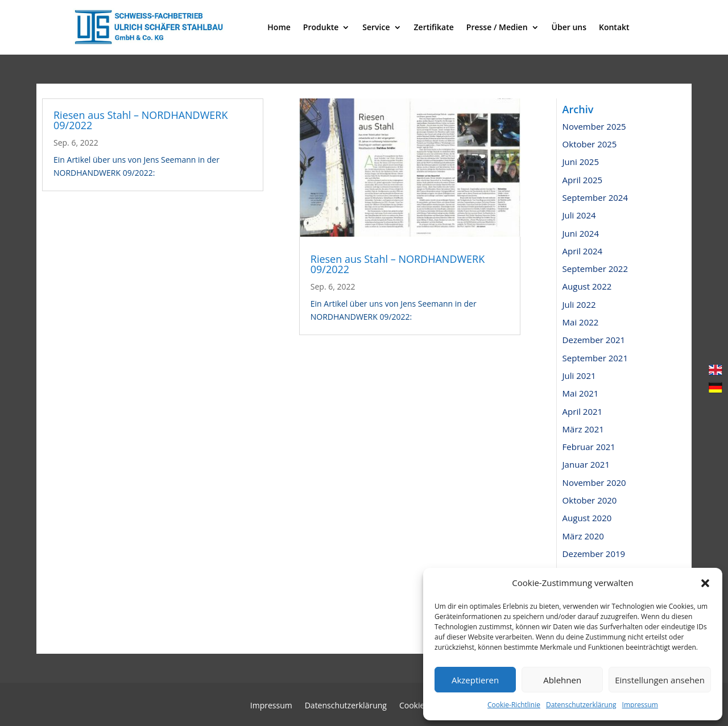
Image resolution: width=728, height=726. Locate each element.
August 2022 (587, 286)
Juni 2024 (581, 233)
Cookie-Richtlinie (514, 705)
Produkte (321, 27)
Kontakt (614, 27)
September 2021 (595, 358)
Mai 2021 (581, 393)
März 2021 (583, 429)
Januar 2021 (586, 464)
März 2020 (583, 536)
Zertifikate (434, 27)
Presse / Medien (497, 27)
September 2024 (595, 197)
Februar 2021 (589, 447)
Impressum (640, 705)
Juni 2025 (581, 162)
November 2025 (594, 126)
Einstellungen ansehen (660, 680)
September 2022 (595, 269)
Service (376, 27)
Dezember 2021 (594, 340)
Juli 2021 (579, 376)
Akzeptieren (475, 680)
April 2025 (583, 180)
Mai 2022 (581, 322)
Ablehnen (562, 680)
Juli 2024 (579, 215)
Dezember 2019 (594, 554)
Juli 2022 (579, 304)
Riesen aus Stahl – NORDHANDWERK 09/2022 (140, 120)
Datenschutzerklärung (581, 705)
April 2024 (583, 251)
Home (279, 27)
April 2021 (583, 411)
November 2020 (594, 482)
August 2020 (587, 518)
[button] (705, 583)
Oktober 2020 (590, 500)
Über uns (569, 27)
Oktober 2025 (590, 144)
